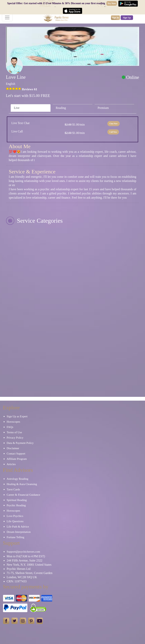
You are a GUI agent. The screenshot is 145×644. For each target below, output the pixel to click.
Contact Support (16, 454)
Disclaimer (13, 448)
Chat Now (114, 124)
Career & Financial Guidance (23, 495)
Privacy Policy (15, 438)
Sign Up (127, 18)
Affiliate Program (17, 459)
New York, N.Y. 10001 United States (29, 565)
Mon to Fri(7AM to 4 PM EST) (26, 556)
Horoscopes (13, 422)
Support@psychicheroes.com (23, 552)
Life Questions (15, 521)
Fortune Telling (15, 537)
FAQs (10, 427)
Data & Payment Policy (20, 443)
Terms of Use (14, 432)
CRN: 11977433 (17, 581)
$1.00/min (75, 125)
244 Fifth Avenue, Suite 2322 (25, 560)
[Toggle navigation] (7, 17)
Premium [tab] (103, 108)
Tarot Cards (13, 489)
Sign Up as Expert (17, 416)
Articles (11, 464)
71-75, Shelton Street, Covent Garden (30, 573)
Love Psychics (15, 516)
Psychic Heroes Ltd (19, 569)
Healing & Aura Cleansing (22, 484)
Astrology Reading (17, 479)
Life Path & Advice (18, 527)
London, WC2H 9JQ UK (22, 577)
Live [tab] (17, 108)
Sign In (115, 18)
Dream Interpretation (19, 532)
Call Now (113, 132)
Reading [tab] (61, 108)
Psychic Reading (16, 505)
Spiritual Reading (17, 500)
